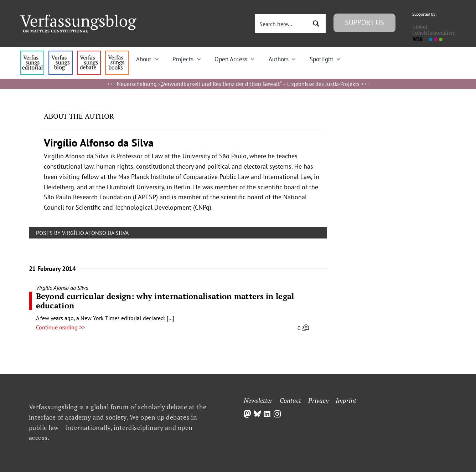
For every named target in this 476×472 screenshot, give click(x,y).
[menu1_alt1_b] (60, 53)
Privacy (318, 400)
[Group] (78, 17)
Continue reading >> (60, 327)
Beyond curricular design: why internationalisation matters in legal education (165, 301)
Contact (290, 400)
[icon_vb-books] (117, 53)
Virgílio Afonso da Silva (62, 288)
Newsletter (258, 400)
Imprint (346, 400)
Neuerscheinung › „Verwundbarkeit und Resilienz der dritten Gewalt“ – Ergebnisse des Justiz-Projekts (238, 84)
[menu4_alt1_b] (32, 53)
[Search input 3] (282, 24)
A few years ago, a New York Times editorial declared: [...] (105, 318)
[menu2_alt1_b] (89, 53)
